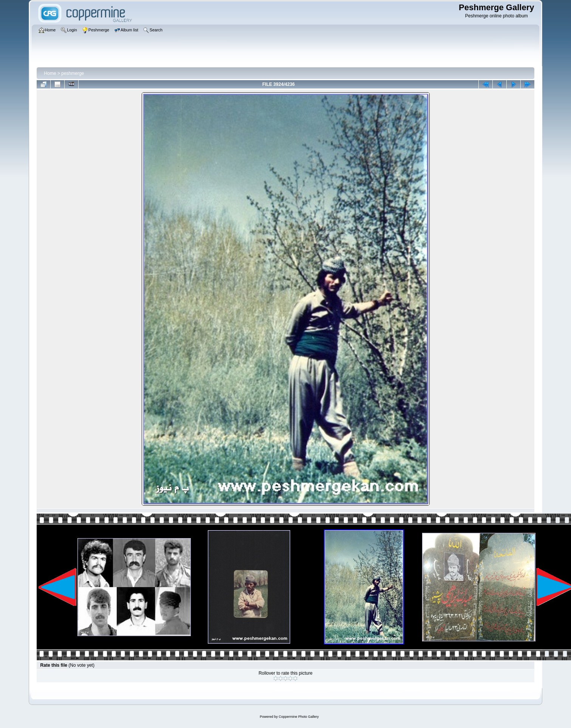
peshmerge (73, 73)
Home (50, 73)
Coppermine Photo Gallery (299, 717)
